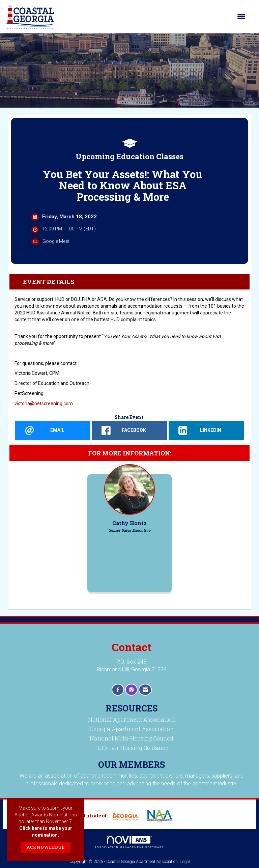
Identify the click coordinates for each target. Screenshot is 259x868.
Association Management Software (129, 842)
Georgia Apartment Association (132, 729)
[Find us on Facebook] (118, 690)
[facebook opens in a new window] (129, 430)
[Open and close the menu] (153, 17)
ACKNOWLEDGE (46, 847)
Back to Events (27, 111)
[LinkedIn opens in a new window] (206, 430)
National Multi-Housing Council (132, 738)
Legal (185, 861)
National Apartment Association (132, 719)
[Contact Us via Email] (145, 690)
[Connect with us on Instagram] (131, 690)
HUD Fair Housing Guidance (132, 748)
